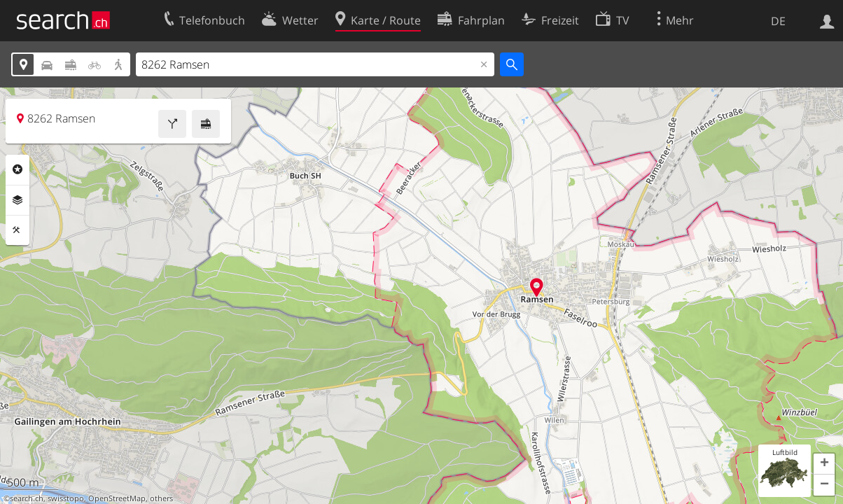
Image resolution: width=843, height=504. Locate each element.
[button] (824, 464)
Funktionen (18, 230)
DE (778, 21)
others (161, 498)
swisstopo (66, 498)
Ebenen (18, 200)
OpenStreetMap (117, 498)
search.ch (27, 498)
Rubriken (18, 169)
